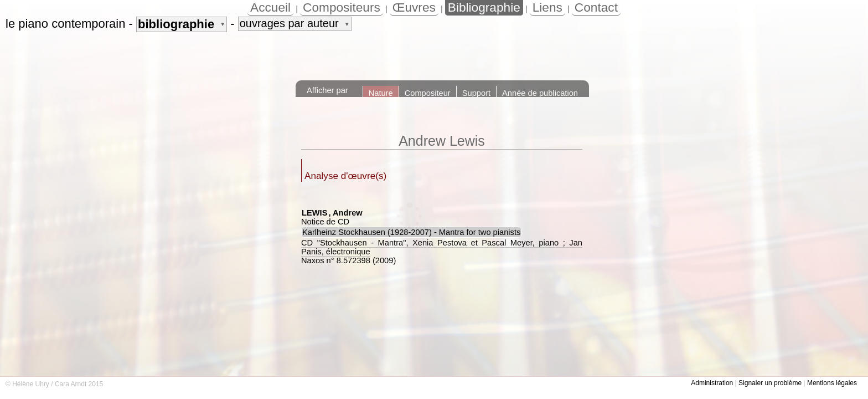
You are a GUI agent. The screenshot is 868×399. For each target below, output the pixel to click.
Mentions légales (832, 383)
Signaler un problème (770, 383)
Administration (712, 383)
